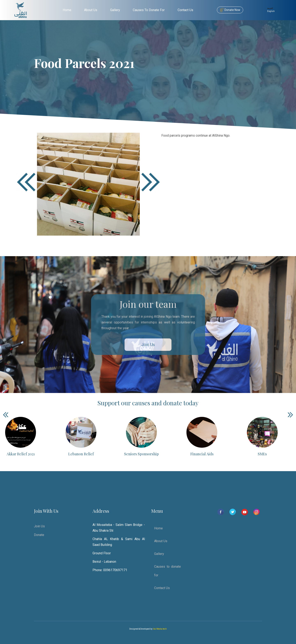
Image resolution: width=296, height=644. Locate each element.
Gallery (115, 10)
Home (67, 10)
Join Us (148, 345)
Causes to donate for (149, 10)
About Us (91, 10)
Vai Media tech (160, 629)
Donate (39, 535)
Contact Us (185, 10)
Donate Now (230, 10)
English (271, 11)
